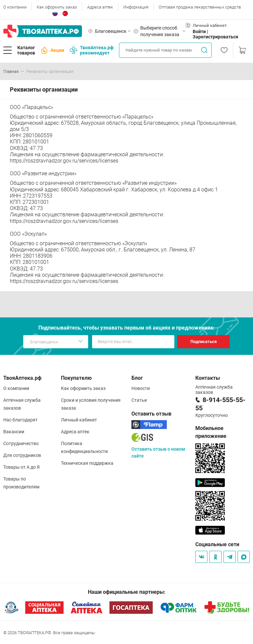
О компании (15, 7)
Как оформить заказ (57, 7)
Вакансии (14, 432)
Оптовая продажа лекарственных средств (200, 7)
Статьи (139, 400)
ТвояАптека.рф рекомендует (92, 50)
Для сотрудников (22, 455)
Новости (141, 388)
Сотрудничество (21, 443)
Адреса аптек (100, 7)
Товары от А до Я (21, 467)
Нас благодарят (20, 420)
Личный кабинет (79, 420)
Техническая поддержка (87, 463)
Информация (136, 7)
